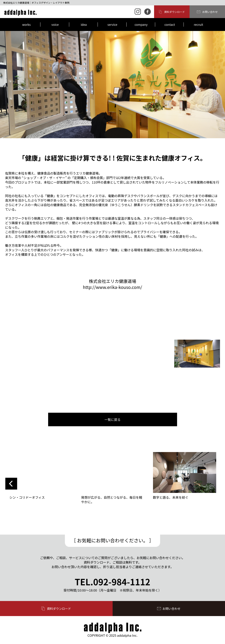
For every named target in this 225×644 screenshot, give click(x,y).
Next (214, 484)
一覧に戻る (112, 419)
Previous (11, 484)
